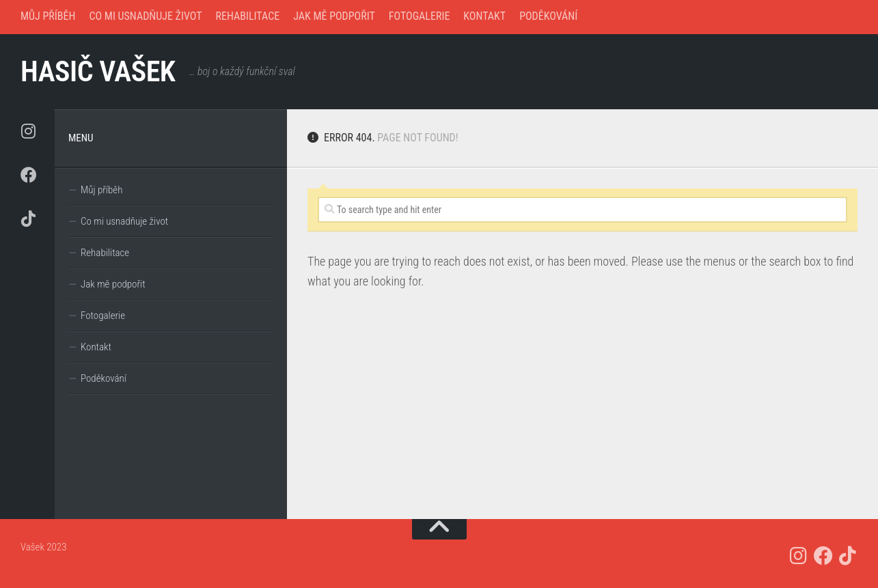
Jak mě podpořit (334, 16)
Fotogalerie (420, 16)
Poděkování (548, 16)
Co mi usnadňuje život (145, 16)
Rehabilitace (248, 16)
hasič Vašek (98, 71)
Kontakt (484, 16)
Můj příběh (48, 16)
